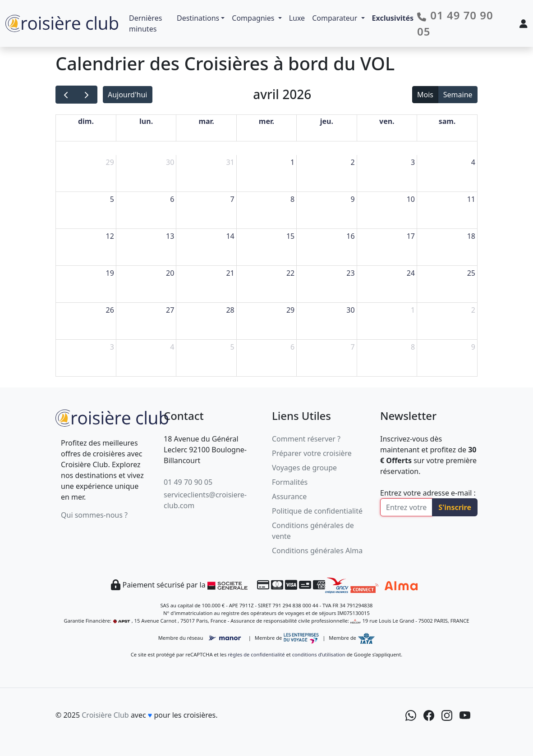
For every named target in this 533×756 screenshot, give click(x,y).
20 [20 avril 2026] (170, 273)
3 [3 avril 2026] (413, 162)
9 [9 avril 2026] (352, 199)
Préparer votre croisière (312, 453)
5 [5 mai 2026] (232, 347)
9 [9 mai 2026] (473, 347)
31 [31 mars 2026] (230, 162)
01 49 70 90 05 (188, 482)
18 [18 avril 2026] (471, 236)
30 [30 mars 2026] (170, 162)
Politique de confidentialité (317, 511)
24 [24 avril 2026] (411, 273)
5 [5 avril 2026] (112, 199)
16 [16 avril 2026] (350, 236)
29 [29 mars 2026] (110, 162)
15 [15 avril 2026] (290, 236)
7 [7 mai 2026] (352, 347)
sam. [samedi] (447, 121)
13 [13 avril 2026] (170, 236)
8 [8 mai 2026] (413, 347)
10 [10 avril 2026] (411, 199)
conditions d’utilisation (319, 654)
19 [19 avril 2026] (110, 273)
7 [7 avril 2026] (232, 199)
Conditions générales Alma (317, 551)
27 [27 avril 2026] (170, 310)
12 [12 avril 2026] (110, 236)
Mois (425, 95)
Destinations (198, 18)
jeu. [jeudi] (327, 121)
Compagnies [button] (254, 18)
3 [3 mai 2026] (112, 347)
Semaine (458, 95)
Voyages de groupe (304, 468)
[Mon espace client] (524, 23)
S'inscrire (455, 507)
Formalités (290, 482)
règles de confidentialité (256, 654)
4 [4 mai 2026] (172, 347)
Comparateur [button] (335, 18)
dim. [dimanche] (86, 121)
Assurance (289, 496)
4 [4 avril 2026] (473, 162)
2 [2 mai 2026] (473, 310)
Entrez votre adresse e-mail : (428, 493)
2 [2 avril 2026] (352, 162)
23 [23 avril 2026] (350, 273)
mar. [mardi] (206, 121)
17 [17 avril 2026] (411, 236)
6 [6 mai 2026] (292, 347)
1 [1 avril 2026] (292, 162)
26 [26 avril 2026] (110, 310)
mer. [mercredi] (266, 121)
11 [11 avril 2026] (471, 199)
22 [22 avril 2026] (290, 273)
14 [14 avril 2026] (230, 236)
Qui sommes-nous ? (94, 515)
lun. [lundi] (146, 121)
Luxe (297, 18)
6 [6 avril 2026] (172, 199)
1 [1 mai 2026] (413, 310)
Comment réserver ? (306, 439)
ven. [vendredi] (387, 121)
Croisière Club (105, 715)
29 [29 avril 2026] (290, 310)
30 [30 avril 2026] (350, 310)
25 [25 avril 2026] (471, 273)
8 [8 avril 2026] (292, 199)
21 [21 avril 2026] (230, 273)
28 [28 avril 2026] (230, 310)
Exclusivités (393, 18)
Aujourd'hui (127, 95)
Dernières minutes (145, 23)
